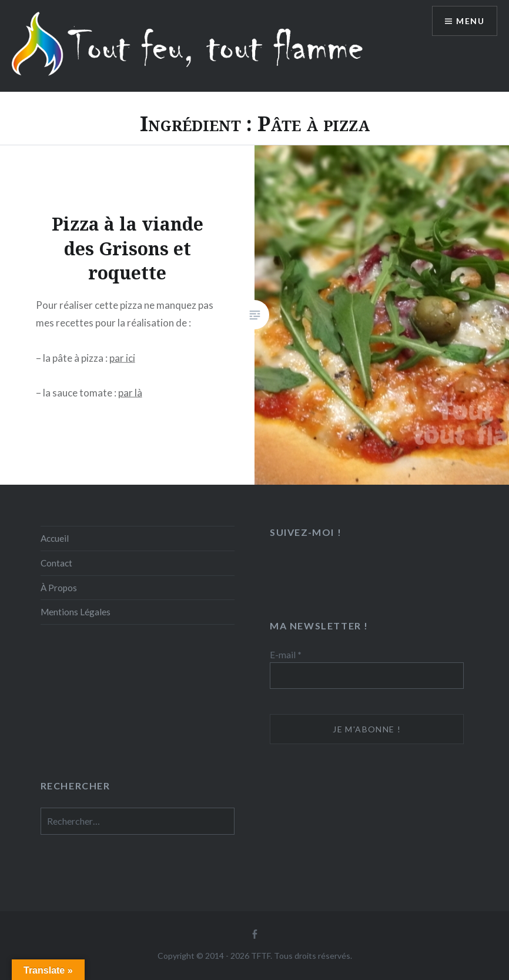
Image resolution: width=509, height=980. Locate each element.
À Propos (59, 588)
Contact (56, 563)
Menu (470, 21)
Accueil (55, 538)
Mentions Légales (76, 612)
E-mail (286, 655)
